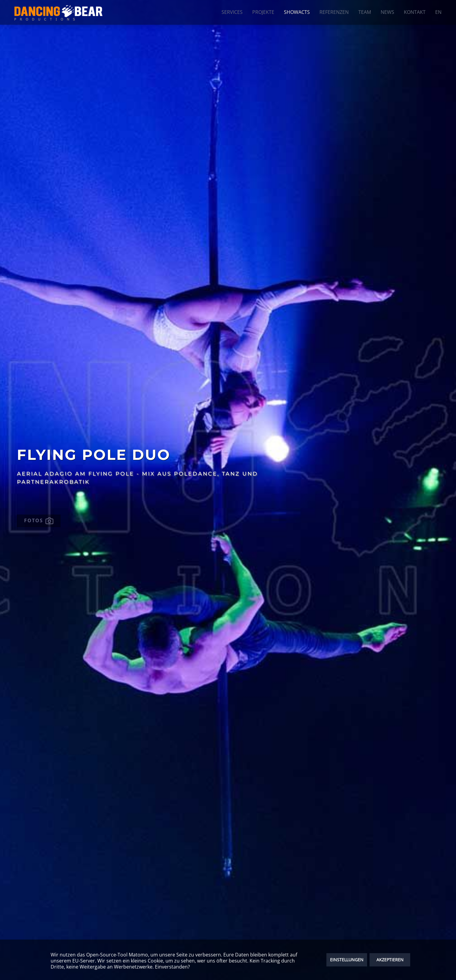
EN (438, 12)
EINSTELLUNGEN (347, 960)
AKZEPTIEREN (390, 960)
